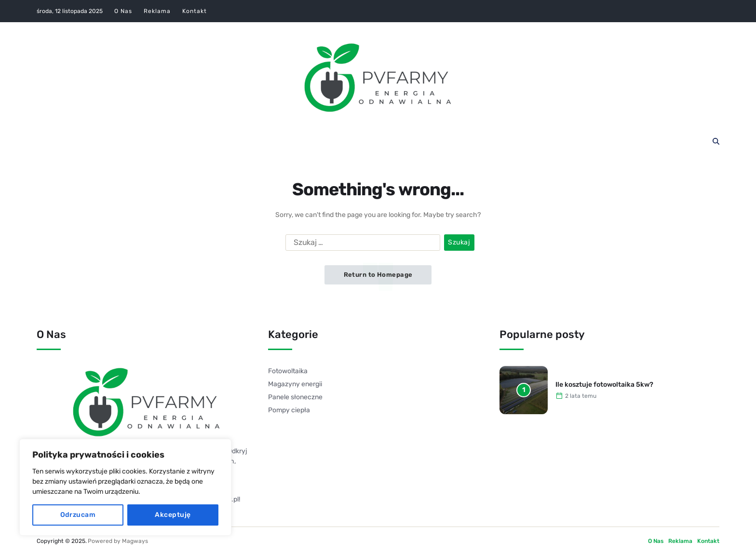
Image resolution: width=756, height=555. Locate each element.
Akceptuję (173, 515)
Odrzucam (78, 515)
